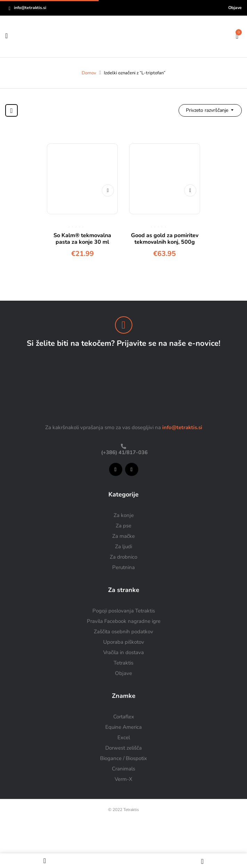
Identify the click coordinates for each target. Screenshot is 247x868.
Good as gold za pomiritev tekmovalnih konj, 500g (165, 239)
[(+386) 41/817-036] (123, 446)
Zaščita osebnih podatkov (123, 632)
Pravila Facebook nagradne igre (124, 621)
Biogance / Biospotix (123, 758)
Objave (235, 8)
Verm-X (123, 779)
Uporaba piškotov (124, 642)
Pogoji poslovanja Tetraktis (124, 611)
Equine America (123, 727)
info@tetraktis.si (30, 8)
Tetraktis (123, 663)
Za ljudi (123, 546)
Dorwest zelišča (123, 748)
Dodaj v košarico (108, 190)
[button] (237, 35)
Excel (124, 737)
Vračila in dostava (123, 652)
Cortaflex (124, 717)
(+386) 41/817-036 (124, 452)
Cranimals (123, 769)
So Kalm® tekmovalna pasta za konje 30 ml (82, 239)
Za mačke (123, 536)
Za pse (123, 526)
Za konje (124, 515)
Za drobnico (123, 557)
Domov (89, 73)
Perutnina (123, 567)
